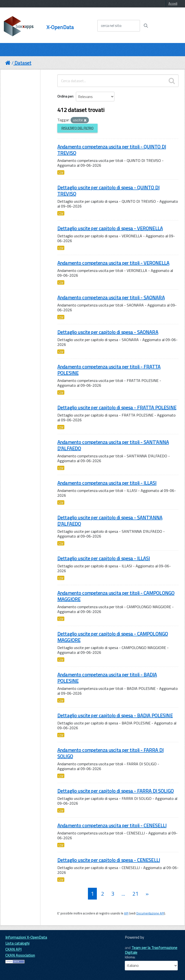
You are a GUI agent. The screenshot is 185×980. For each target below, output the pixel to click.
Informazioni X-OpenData (26, 937)
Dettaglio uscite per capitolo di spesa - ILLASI (104, 558)
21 (135, 894)
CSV (61, 172)
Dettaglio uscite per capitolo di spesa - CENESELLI (109, 860)
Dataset (23, 63)
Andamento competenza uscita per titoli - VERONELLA (113, 263)
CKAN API (13, 949)
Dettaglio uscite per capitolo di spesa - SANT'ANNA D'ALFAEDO (110, 521)
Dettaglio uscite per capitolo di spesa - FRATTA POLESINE (117, 407)
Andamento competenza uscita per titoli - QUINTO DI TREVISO (112, 150)
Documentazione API (150, 913)
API (126, 913)
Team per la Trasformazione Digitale (151, 950)
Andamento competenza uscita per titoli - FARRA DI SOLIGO (110, 753)
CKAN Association (20, 955)
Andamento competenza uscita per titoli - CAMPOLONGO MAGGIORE (116, 596)
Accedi (173, 4)
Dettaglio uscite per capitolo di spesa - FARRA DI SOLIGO (116, 791)
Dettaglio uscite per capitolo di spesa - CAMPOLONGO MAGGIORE (113, 637)
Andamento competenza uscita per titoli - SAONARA (111, 297)
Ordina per (65, 96)
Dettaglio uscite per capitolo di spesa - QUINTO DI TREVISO (108, 191)
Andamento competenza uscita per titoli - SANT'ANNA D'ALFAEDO (113, 445)
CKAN (133, 943)
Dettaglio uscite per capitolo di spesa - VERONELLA (110, 228)
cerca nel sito (111, 26)
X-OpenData (60, 27)
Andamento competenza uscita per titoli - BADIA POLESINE (107, 678)
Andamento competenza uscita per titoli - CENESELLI (112, 825)
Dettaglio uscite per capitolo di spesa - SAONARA (108, 332)
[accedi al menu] (166, 25)
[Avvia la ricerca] (146, 26)
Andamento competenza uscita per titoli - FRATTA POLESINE (109, 370)
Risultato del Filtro (77, 128)
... (123, 894)
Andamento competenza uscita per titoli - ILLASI (107, 483)
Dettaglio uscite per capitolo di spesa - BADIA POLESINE (115, 715)
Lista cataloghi (17, 943)
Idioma (130, 957)
